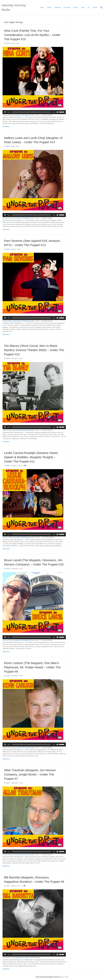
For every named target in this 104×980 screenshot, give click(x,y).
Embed (50, 115)
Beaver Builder (65, 977)
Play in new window (15, 115)
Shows (49, 7)
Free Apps (67, 7)
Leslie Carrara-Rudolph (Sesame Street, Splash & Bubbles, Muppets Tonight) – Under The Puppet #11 (31, 457)
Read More (6, 126)
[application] (34, 112)
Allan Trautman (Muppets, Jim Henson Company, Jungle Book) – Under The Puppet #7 (30, 774)
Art (89, 7)
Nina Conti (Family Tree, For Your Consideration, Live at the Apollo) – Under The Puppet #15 (32, 35)
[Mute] (57, 112)
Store (83, 7)
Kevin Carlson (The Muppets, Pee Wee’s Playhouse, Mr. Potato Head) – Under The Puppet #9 (32, 667)
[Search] (101, 7)
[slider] (31, 112)
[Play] (5, 112)
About (42, 7)
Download (25, 115)
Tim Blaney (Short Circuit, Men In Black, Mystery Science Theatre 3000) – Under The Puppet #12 (34, 350)
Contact (95, 7)
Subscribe (57, 7)
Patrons (76, 7)
